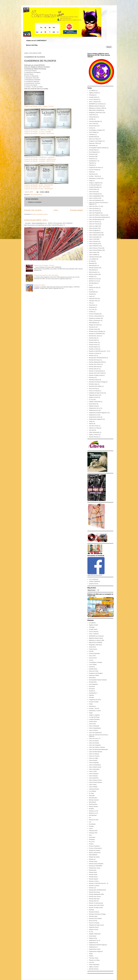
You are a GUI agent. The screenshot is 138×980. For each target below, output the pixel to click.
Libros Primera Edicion (96, 250)
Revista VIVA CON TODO (96, 373)
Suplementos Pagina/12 (96, 419)
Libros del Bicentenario (96, 219)
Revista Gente (93, 342)
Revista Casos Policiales (96, 331)
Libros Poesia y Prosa (95, 248)
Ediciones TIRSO (94, 143)
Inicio (56, 210)
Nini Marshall (93, 283)
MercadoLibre (93, 266)
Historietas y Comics (95, 178)
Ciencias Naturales (94, 121)
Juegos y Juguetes (94, 183)
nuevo (91, 296)
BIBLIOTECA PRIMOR (96, 110)
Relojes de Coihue (94, 325)
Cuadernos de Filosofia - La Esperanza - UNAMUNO (39, 157)
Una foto (91, 430)
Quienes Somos (94, 584)
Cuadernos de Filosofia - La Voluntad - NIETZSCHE (39, 133)
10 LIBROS (92, 91)
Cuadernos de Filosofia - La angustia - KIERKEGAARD (40, 159)
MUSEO (91, 277)
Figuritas (92, 163)
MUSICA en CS (93, 281)
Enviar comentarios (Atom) (40, 214)
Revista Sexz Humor (95, 364)
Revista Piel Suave (94, 360)
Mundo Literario (93, 274)
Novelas (91, 294)
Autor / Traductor (94, 102)
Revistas (92, 377)
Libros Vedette (93, 255)
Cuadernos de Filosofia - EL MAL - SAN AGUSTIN (39, 185)
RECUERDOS (93, 323)
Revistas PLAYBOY (40, 285)
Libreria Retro (93, 189)
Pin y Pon (92, 309)
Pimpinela (92, 307)
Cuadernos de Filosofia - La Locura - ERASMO (38, 132)
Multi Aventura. (93, 272)
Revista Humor (93, 345)
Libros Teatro (93, 252)
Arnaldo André (93, 97)
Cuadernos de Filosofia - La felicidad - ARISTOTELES (40, 161)
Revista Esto (93, 338)
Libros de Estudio (94, 211)
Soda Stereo (93, 404)
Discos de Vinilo (94, 139)
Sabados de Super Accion (96, 393)
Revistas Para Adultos (95, 386)
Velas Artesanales (94, 432)
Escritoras (92, 154)
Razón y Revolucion (95, 320)
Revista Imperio (93, 347)
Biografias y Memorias (95, 113)
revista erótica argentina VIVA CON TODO (46, 275)
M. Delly (91, 261)
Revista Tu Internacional (96, 371)
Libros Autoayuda (94, 194)
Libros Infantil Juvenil (95, 235)
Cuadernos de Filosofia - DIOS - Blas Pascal (37, 187)
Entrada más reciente (33, 210)
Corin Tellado (93, 132)
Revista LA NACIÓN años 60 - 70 (99, 351)
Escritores (92, 156)
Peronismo (92, 305)
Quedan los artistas (95, 318)
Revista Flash (93, 340)
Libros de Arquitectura (95, 200)
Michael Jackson (94, 268)
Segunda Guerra (94, 395)
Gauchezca (92, 174)
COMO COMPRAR (95, 581)
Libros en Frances (94, 224)
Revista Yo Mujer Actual (96, 375)
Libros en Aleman (94, 222)
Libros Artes (92, 192)
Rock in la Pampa (94, 391)
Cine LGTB (92, 124)
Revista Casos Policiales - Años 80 (44, 265)
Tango (91, 421)
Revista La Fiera (94, 349)
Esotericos (92, 159)
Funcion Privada (94, 170)
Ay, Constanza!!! (94, 579)
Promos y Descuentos (95, 316)
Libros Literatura (94, 241)
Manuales (92, 263)
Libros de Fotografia (95, 213)
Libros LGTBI (93, 239)
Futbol (91, 172)
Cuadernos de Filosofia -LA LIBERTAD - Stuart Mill (39, 130)
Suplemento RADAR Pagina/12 (98, 413)
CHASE (91, 119)
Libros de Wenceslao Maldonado (98, 217)
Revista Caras (93, 329)
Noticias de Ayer (94, 287)
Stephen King (93, 406)
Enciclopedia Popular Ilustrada (98, 148)
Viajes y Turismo (94, 435)
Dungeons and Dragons (96, 141)
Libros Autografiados (95, 196)
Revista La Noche (94, 353)
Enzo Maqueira (93, 152)
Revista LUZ (93, 356)
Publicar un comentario (35, 202)
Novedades (92, 292)
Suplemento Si (93, 415)
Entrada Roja (93, 150)
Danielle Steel (93, 137)
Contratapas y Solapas (96, 130)
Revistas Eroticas (94, 380)
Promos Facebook (94, 314)
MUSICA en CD (93, 279)
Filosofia (91, 165)
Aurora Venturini (94, 99)
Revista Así (92, 327)
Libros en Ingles (94, 226)
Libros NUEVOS (94, 246)
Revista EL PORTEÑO (95, 334)
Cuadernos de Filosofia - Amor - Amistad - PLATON (39, 106)
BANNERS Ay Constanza (96, 104)
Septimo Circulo (94, 397)
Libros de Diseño (94, 208)
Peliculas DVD (93, 299)
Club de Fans (93, 126)
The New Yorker (94, 426)
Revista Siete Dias (94, 367)
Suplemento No (93, 410)
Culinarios (92, 134)
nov (90, 290)
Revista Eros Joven (95, 336)
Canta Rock (92, 115)
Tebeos (91, 424)
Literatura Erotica (94, 257)
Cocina (91, 128)
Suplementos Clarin (95, 417)
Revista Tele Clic (94, 369)
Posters (91, 312)
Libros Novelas (93, 244)
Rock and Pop (93, 389)
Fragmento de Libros (95, 167)
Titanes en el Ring (94, 428)
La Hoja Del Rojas (94, 185)
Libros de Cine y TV (95, 206)
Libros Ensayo (93, 228)
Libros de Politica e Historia (97, 215)
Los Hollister (93, 259)
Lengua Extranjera (94, 187)
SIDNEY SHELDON (95, 402)
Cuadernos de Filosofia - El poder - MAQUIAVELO (39, 189)
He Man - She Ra (94, 176)
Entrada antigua (77, 210)
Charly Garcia (93, 117)
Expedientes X (93, 161)
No (90, 285)
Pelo (90, 303)
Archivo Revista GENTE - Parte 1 (36, 220)
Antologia (92, 95)
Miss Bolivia (92, 270)
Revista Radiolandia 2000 (96, 362)
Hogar (91, 181)
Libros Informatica (94, 237)
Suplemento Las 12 (95, 408)
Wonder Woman (94, 437)
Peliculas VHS (93, 301)
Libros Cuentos (93, 198)
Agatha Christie (93, 93)
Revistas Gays (93, 384)
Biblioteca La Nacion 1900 (97, 108)
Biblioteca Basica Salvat (96, 106)
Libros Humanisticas (36, 195)
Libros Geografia (94, 230)
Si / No (91, 399)
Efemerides (92, 145)
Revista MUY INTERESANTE (97, 358)
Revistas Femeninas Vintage (97, 382)
